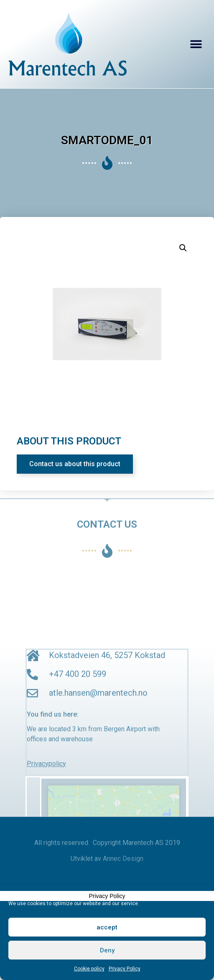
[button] (196, 44)
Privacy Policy (125, 969)
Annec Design (123, 859)
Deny (107, 950)
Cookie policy (89, 969)
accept (107, 927)
